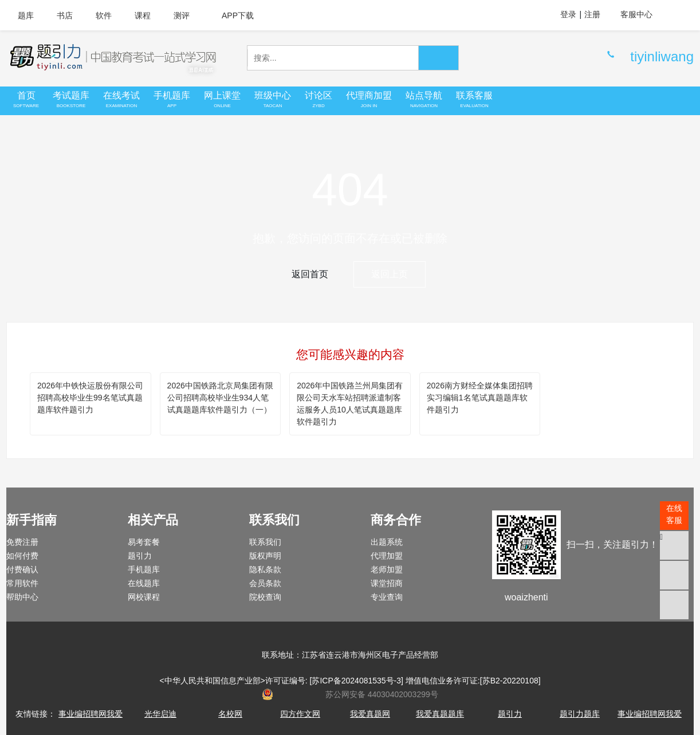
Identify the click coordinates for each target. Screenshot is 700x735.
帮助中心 (22, 597)
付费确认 (22, 569)
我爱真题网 (370, 714)
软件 (104, 15)
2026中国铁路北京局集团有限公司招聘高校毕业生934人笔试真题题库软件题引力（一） (220, 398)
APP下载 (233, 16)
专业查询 (387, 597)
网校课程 (144, 597)
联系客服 (474, 100)
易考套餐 (144, 542)
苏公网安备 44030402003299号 (350, 694)
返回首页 (310, 274)
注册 (592, 14)
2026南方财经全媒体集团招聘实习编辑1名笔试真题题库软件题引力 (480, 398)
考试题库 (71, 100)
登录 (568, 14)
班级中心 (273, 100)
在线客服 (674, 514)
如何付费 (22, 556)
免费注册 (22, 542)
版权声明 (265, 556)
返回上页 (390, 274)
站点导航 (424, 100)
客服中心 (642, 14)
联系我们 (265, 542)
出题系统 (387, 542)
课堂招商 (387, 583)
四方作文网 (300, 714)
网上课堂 (222, 100)
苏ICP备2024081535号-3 (356, 681)
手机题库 (172, 100)
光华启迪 (160, 714)
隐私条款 (265, 569)
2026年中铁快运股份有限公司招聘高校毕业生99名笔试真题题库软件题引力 (90, 398)
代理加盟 (387, 556)
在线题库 (144, 583)
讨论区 (318, 100)
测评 (182, 15)
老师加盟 (387, 569)
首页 (26, 100)
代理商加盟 (369, 100)
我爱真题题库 (440, 714)
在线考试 (121, 100)
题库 (26, 15)
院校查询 (265, 597)
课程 (143, 15)
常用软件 (22, 583)
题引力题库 (580, 714)
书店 (65, 15)
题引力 (140, 556)
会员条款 (265, 583)
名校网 (230, 714)
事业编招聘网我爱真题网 (91, 720)
